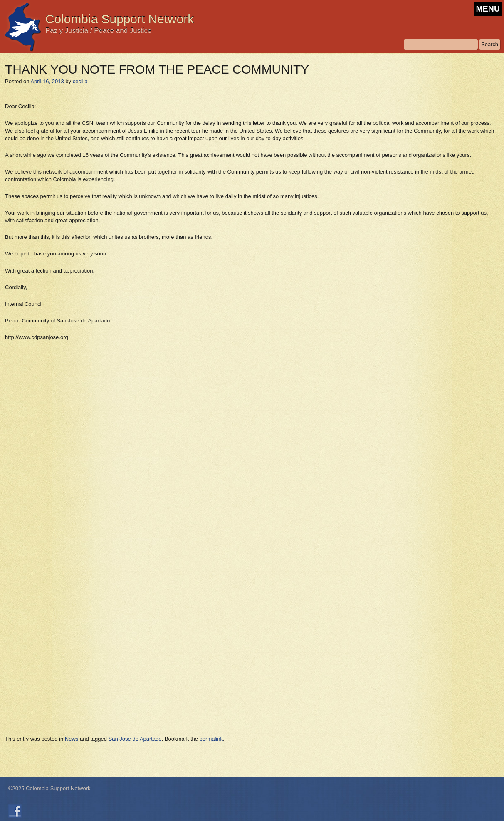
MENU (488, 9)
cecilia (80, 81)
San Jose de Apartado (135, 739)
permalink (211, 739)
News (72, 739)
